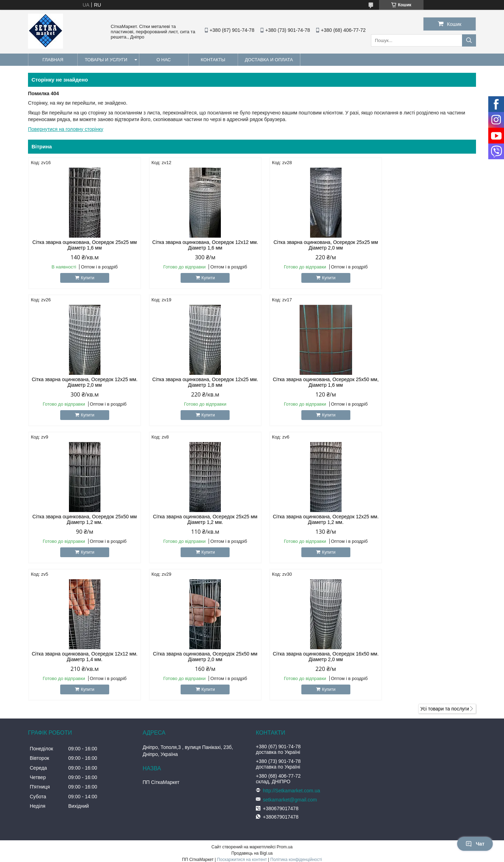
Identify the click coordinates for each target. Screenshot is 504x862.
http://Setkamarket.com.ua (291, 653)
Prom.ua (285, 710)
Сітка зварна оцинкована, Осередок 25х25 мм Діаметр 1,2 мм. (423, 382)
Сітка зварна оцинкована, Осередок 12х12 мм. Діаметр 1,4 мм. (195, 519)
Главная (53, 60)
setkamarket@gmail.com (290, 663)
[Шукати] (469, 40)
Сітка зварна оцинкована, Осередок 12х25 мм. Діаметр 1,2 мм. (81, 519)
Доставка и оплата (269, 60)
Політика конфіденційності (296, 722)
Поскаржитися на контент (242, 722)
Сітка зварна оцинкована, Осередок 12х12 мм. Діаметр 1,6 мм (195, 245)
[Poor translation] (26, 761)
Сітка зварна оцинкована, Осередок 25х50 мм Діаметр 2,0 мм (309, 519)
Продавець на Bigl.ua (252, 716)
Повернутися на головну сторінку (66, 129)
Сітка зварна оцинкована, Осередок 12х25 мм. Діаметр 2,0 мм (423, 245)
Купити (84, 278)
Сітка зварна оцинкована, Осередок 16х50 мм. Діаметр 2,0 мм (423, 519)
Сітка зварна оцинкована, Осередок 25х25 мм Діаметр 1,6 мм (81, 245)
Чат (475, 844)
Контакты (213, 60)
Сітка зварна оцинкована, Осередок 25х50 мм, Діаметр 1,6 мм (195, 382)
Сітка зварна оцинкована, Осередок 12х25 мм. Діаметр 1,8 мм (81, 382)
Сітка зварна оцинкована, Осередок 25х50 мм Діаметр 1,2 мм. (309, 382)
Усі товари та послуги (445, 572)
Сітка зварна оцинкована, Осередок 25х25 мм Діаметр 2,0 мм (309, 245)
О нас (164, 60)
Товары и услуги (106, 60)
